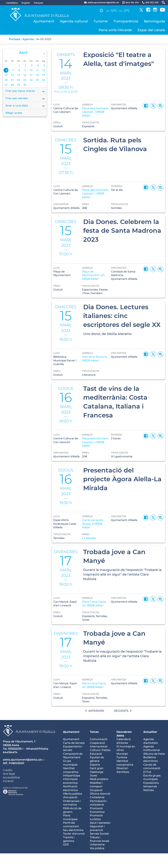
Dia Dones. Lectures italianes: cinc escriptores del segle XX (122, 316)
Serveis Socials (99, 834)
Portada (15, 39)
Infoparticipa (72, 776)
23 (25, 80)
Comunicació (99, 739)
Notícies (149, 790)
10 (31, 70)
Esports (95, 765)
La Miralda (89, 538)
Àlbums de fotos (154, 754)
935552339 (15, 749)
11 (37, 70)
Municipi (122, 754)
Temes (94, 732)
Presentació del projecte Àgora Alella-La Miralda (122, 479)
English (26, 3)
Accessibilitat (11, 778)
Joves (94, 776)
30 (25, 85)
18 (37, 75)
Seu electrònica (73, 830)
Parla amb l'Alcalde (115, 30)
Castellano (12, 3)
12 (44, 70)
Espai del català (151, 30)
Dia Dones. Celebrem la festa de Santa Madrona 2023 (122, 231)
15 (19, 75)
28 (12, 85)
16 (25, 75)
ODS (66, 845)
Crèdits (8, 770)
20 (6, 80)
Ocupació (96, 790)
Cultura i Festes (100, 750)
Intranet (8, 781)
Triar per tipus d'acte (25, 91)
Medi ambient (99, 779)
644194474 (10, 752)
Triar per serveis (25, 99)
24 (31, 80)
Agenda (28, 39)
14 (12, 75)
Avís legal (9, 774)
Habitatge (97, 772)
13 (6, 75)
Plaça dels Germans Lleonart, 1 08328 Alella (95, 112)
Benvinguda (155, 21)
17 (31, 75)
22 (19, 80)
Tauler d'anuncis (74, 834)
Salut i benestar (100, 823)
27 (6, 85)
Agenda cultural (74, 21)
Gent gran (97, 768)
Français (38, 3)
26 (44, 80)
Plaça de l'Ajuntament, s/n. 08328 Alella (94, 275)
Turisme (101, 21)
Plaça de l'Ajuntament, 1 (19, 741)
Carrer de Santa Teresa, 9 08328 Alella (93, 524)
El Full (147, 772)
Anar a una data (25, 106)
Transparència (126, 21)
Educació (96, 754)
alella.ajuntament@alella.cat (22, 760)
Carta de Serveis (74, 743)
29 (19, 85)
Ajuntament (44, 21)
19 (44, 75)
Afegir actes (14, 113)
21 (12, 80)
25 (37, 80)
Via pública (97, 848)
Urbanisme (97, 845)
